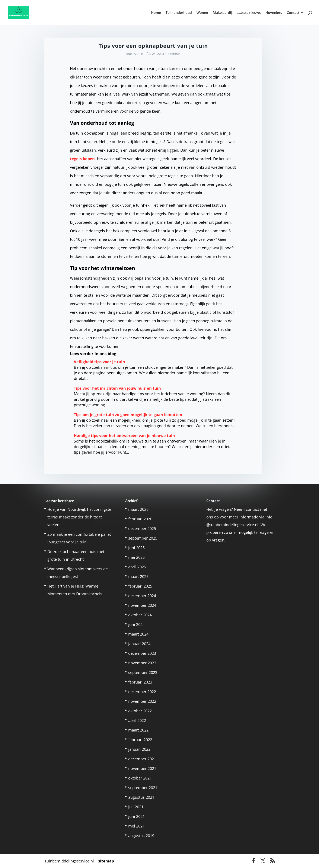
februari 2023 (140, 682)
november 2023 (142, 663)
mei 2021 (136, 826)
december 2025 (142, 528)
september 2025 (143, 538)
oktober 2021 (140, 778)
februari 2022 (140, 740)
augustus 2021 (141, 797)
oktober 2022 (140, 711)
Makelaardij (222, 13)
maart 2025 (138, 576)
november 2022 (142, 701)
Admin (138, 54)
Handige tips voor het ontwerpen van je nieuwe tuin (124, 435)
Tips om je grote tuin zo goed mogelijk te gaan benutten (128, 415)
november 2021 (142, 768)
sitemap (106, 861)
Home (156, 13)
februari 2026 (140, 519)
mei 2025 (136, 557)
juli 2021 (136, 807)
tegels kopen (82, 159)
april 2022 (137, 720)
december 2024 (142, 596)
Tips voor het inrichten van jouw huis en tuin (117, 388)
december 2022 (142, 692)
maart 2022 (138, 730)
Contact (293, 13)
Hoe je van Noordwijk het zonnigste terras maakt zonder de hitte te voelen (79, 517)
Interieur (174, 54)
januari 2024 (139, 644)
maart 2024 (138, 634)
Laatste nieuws (249, 13)
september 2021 (143, 788)
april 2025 (137, 567)
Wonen (202, 13)
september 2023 (143, 672)
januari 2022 (139, 749)
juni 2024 (136, 624)
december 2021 (142, 759)
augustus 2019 (141, 836)
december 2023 (142, 653)
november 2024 (142, 605)
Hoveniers (274, 13)
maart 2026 (138, 509)
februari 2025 (140, 586)
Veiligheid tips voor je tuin (99, 362)
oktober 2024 (140, 615)
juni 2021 (136, 816)
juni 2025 (136, 548)
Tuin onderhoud (179, 13)
